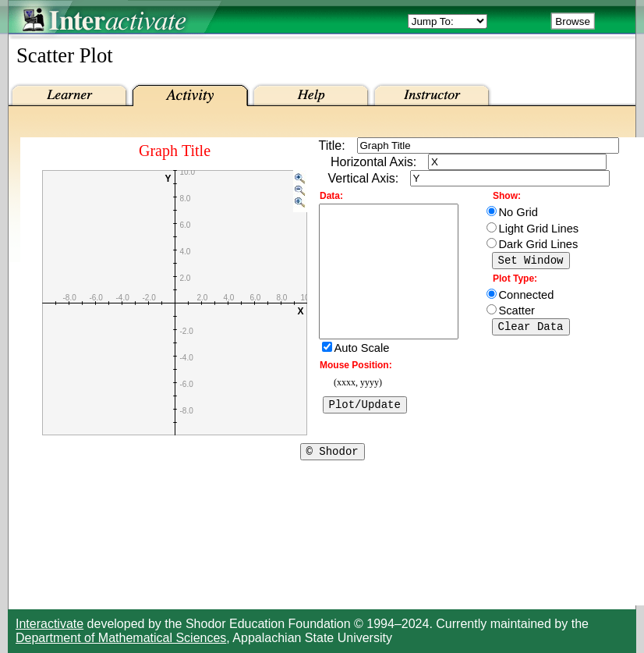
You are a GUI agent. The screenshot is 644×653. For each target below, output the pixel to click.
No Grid (519, 212)
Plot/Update (365, 434)
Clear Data (531, 330)
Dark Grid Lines (539, 244)
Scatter (517, 313)
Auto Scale (362, 376)
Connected (527, 297)
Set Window (531, 262)
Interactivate (50, 624)
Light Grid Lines (539, 229)
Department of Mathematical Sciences (121, 638)
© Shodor (333, 458)
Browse (572, 21)
